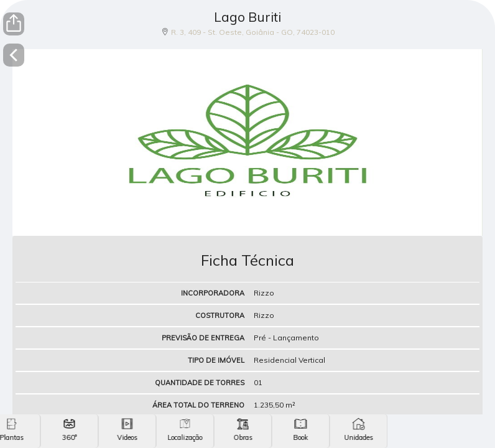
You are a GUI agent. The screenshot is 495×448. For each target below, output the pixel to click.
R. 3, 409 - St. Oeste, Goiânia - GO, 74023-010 (253, 32)
